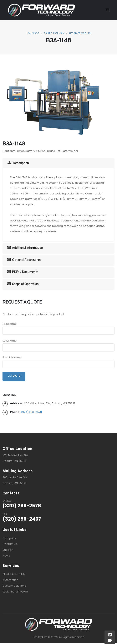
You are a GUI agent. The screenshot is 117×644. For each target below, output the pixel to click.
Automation (10, 580)
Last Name (10, 341)
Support (8, 550)
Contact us (10, 544)
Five (45, 637)
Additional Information (25, 248)
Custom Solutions (14, 586)
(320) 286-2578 (31, 412)
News (6, 556)
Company (9, 538)
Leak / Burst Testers (16, 592)
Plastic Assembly (54, 33)
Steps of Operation (23, 284)
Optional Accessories (24, 260)
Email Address (12, 357)
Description (18, 163)
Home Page (33, 33)
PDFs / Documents (23, 272)
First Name (10, 324)
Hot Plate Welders (80, 33)
